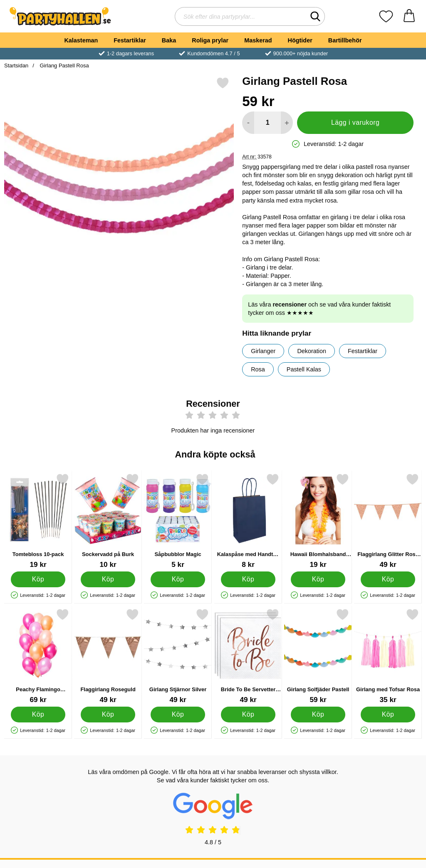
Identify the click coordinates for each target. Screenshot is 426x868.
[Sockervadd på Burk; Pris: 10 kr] (108, 521)
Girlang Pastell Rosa (64, 66)
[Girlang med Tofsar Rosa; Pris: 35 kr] (388, 656)
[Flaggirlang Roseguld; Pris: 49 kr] (108, 656)
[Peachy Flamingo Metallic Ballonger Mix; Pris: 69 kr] (38, 656)
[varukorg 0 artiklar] (409, 16)
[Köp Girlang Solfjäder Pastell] (318, 715)
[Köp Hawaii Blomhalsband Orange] (318, 579)
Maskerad (258, 40)
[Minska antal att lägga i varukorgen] (248, 123)
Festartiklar (130, 40)
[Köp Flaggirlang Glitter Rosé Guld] (388, 579)
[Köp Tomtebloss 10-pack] (38, 579)
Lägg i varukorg (355, 122)
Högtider (300, 40)
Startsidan (16, 66)
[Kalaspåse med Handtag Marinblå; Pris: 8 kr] (248, 521)
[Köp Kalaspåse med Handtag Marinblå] (248, 579)
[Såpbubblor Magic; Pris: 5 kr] (178, 521)
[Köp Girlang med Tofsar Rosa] (388, 715)
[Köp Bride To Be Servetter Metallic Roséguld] (248, 715)
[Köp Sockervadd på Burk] (108, 579)
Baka (169, 40)
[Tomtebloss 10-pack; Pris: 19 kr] (38, 521)
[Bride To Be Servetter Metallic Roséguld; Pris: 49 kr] (248, 656)
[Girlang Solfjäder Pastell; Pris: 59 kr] (318, 656)
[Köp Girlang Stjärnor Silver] (178, 715)
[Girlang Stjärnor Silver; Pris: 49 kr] (178, 656)
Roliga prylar (210, 40)
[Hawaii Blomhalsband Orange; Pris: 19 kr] (318, 521)
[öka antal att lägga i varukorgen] (287, 123)
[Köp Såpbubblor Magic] (178, 579)
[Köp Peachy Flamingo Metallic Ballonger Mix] (38, 715)
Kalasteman (81, 40)
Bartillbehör (345, 40)
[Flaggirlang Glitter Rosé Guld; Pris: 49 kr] (388, 521)
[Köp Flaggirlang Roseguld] (108, 715)
